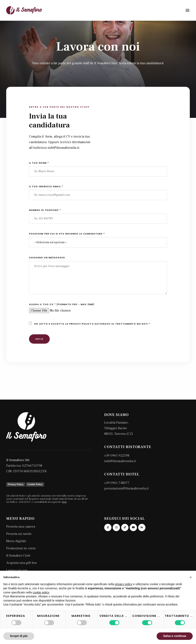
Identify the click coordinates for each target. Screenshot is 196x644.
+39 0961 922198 (117, 456)
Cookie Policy (35, 484)
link (64, 502)
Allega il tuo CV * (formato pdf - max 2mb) (62, 304)
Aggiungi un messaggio (47, 257)
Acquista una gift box (22, 563)
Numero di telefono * (45, 210)
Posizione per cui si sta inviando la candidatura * (67, 234)
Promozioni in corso (21, 548)
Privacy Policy (16, 484)
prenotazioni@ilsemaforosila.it (126, 488)
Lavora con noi (17, 570)
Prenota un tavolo (19, 534)
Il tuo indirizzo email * (46, 186)
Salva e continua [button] (175, 636)
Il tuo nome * (39, 163)
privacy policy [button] (124, 584)
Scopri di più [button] (19, 636)
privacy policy (80, 324)
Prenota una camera (21, 527)
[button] (191, 577)
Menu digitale (16, 541)
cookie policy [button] (41, 592)
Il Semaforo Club (18, 556)
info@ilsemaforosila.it (120, 461)
